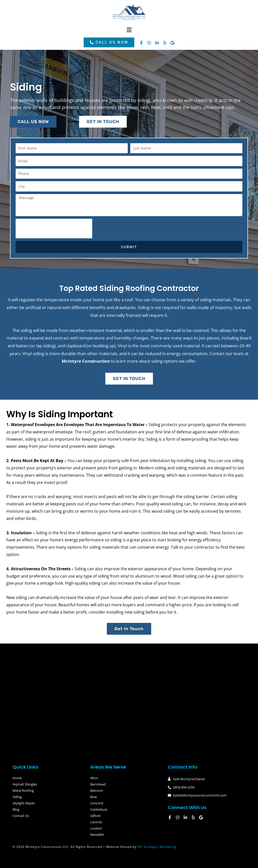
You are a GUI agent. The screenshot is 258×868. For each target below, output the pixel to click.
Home (17, 778)
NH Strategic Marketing (157, 847)
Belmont (97, 790)
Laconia (96, 822)
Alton (94, 778)
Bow (93, 797)
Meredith (97, 835)
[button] (129, 30)
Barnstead (98, 784)
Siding (17, 797)
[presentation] (54, 229)
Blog (16, 809)
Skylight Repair (24, 803)
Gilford (95, 816)
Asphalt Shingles (25, 784)
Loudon (96, 828)
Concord (97, 803)
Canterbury (99, 809)
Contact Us (21, 816)
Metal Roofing (23, 790)
